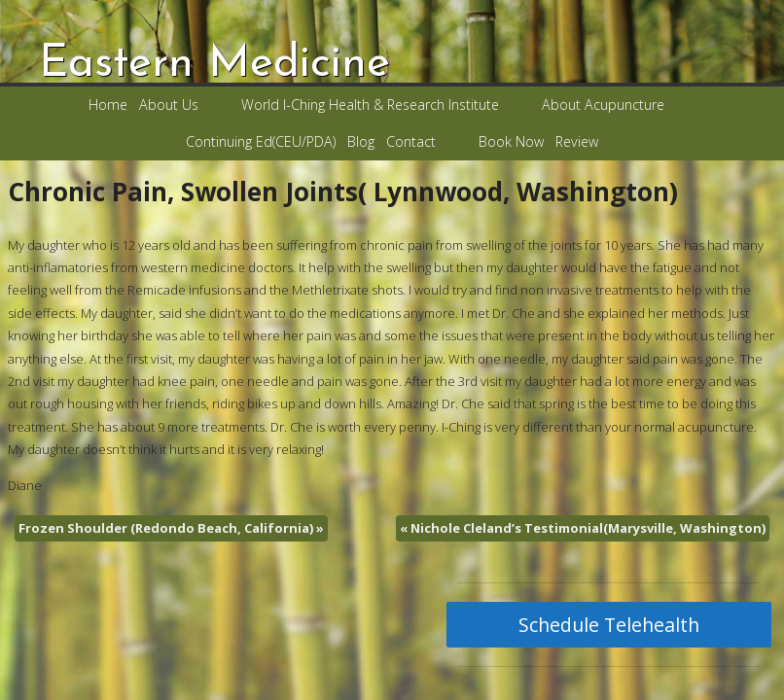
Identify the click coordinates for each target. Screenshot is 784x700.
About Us (169, 105)
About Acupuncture (603, 105)
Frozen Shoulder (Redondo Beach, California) (171, 528)
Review (577, 141)
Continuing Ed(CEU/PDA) (261, 141)
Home (108, 105)
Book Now (511, 141)
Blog (361, 141)
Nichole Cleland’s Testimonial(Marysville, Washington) (583, 528)
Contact (411, 141)
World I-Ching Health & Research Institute (370, 105)
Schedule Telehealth (609, 625)
